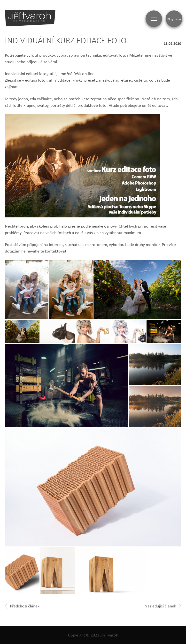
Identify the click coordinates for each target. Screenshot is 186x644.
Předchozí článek (22, 606)
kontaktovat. (56, 251)
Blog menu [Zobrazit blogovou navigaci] (174, 19)
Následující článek (163, 606)
